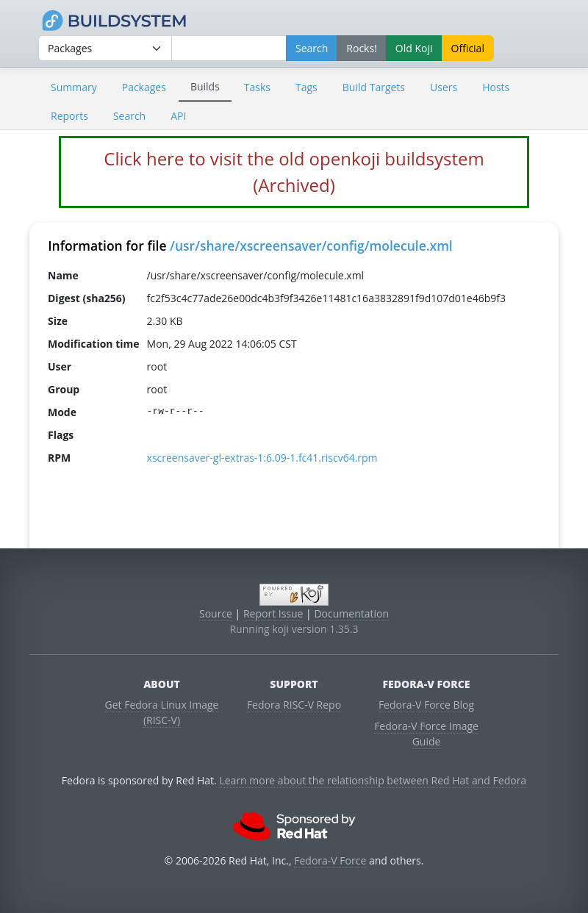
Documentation (351, 613)
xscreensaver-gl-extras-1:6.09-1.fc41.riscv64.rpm (262, 458)
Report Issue (273, 613)
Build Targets (374, 87)
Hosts (496, 87)
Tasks (257, 87)
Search (129, 116)
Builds (205, 86)
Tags (306, 87)
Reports (69, 116)
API (178, 116)
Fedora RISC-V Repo (294, 705)
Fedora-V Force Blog (426, 705)
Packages (144, 87)
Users (444, 87)
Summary (74, 87)
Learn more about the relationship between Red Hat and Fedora (373, 780)
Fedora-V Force (330, 860)
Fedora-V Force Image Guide (426, 734)
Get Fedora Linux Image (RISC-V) (162, 712)
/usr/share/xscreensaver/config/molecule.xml (311, 246)
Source (216, 613)
